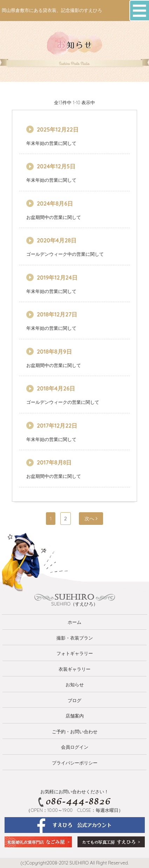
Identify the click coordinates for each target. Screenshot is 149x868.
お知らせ (75, 685)
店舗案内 (75, 716)
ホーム (74, 622)
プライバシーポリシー (75, 763)
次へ (91, 519)
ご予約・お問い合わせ (75, 732)
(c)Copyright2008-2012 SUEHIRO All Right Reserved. (75, 863)
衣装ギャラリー (74, 669)
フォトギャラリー (75, 653)
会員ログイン (75, 747)
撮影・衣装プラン (75, 638)
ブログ (74, 700)
